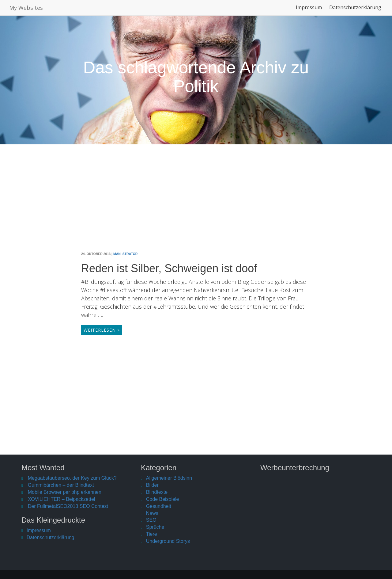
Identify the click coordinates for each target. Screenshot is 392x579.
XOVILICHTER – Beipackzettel (62, 499)
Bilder (152, 485)
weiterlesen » (102, 330)
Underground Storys (168, 541)
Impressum (309, 10)
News (152, 513)
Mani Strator (126, 254)
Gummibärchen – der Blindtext (61, 485)
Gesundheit (159, 506)
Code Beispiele (163, 499)
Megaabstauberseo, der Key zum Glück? (72, 478)
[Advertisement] (196, 203)
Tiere (152, 534)
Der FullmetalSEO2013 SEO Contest (68, 506)
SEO (151, 520)
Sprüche (155, 527)
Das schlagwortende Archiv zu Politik (196, 77)
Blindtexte (157, 492)
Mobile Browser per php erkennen (65, 492)
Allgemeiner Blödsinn (169, 478)
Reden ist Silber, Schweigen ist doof (169, 268)
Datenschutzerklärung (355, 10)
